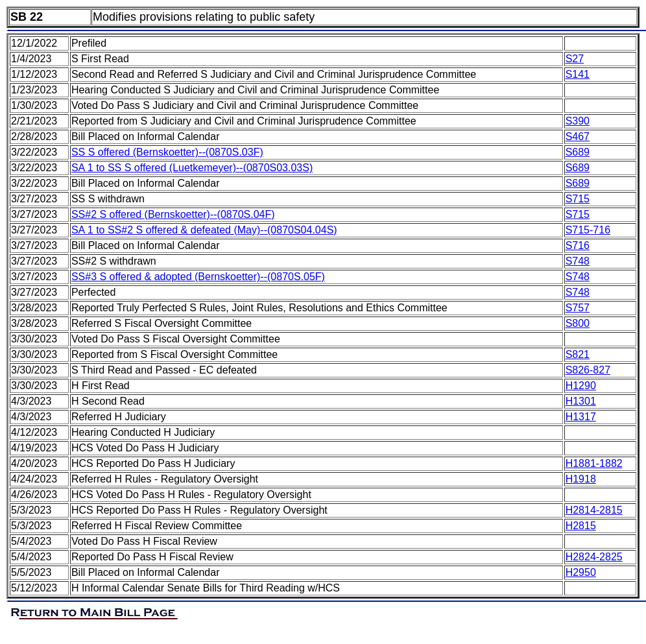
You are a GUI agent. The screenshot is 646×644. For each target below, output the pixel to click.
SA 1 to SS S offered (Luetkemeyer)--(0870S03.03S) (192, 168)
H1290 (581, 386)
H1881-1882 (594, 463)
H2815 (581, 526)
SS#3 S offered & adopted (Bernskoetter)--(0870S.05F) (198, 277)
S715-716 (588, 230)
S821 (578, 354)
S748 (578, 261)
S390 (578, 121)
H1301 (581, 401)
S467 (578, 137)
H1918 (581, 479)
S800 (578, 323)
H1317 (581, 417)
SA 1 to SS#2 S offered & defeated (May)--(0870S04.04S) (204, 230)
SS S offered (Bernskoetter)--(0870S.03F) (167, 152)
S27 (575, 59)
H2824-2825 (594, 557)
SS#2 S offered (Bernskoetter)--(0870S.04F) (173, 214)
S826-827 (588, 370)
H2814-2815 (594, 510)
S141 (578, 74)
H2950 (581, 572)
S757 (578, 308)
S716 (578, 245)
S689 (578, 152)
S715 (578, 199)
